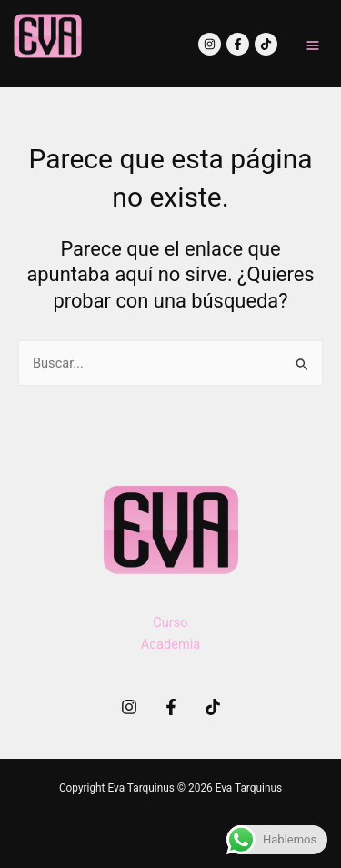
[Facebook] (238, 44)
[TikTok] (266, 44)
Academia (170, 644)
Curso (170, 622)
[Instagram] (210, 44)
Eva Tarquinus (42, 70)
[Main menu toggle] (313, 45)
